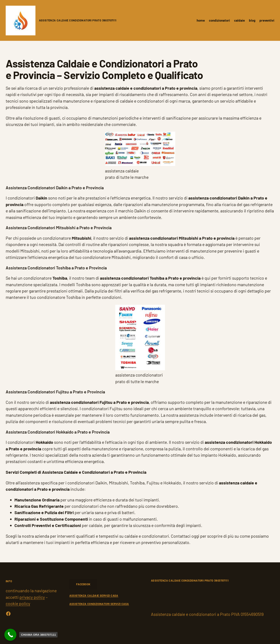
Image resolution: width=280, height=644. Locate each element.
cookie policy (18, 603)
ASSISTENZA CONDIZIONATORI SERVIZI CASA (99, 604)
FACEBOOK (83, 584)
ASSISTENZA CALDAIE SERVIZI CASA (94, 596)
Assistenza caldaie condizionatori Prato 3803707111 (78, 20)
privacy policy (32, 597)
